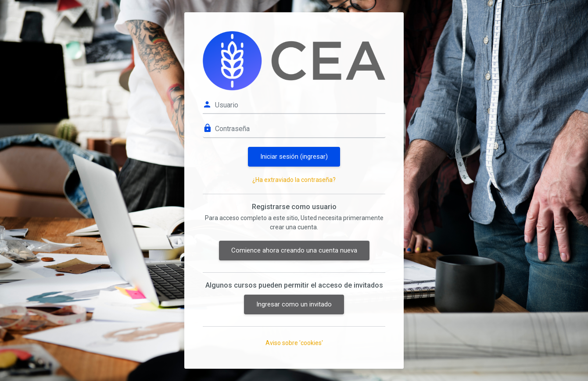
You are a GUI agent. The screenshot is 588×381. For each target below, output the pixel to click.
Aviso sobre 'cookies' (294, 343)
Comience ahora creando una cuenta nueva (294, 250)
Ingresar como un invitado (294, 304)
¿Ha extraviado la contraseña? (294, 180)
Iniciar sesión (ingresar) (294, 157)
